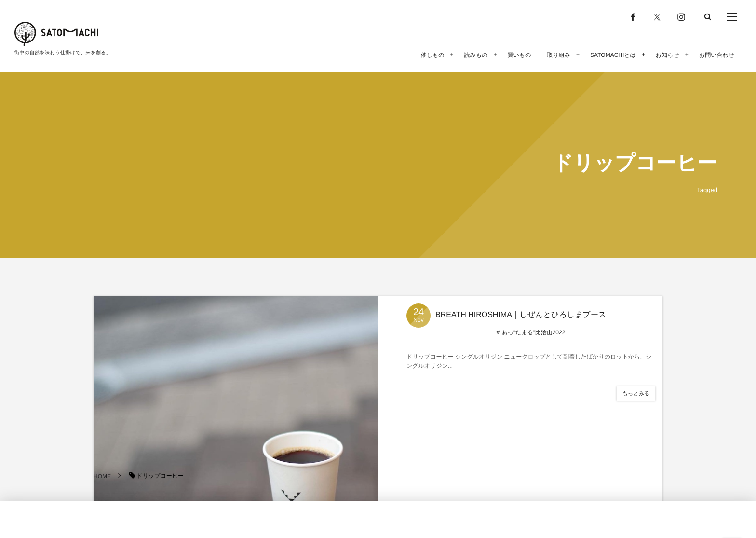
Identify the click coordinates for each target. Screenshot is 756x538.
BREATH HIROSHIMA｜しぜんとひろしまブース (521, 315)
